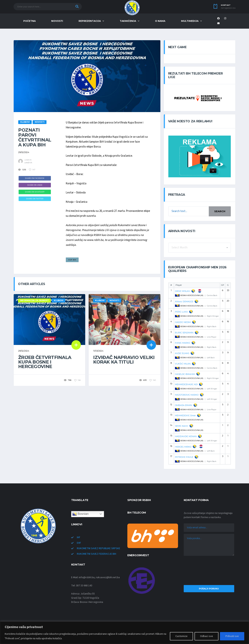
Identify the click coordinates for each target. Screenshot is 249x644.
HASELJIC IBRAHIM (185, 374)
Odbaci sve (206, 636)
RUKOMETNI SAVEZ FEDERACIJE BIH (97, 554)
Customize (181, 636)
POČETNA (30, 21)
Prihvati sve (232, 636)
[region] (124, 633)
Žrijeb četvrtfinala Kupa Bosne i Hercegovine (45, 362)
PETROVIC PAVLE (184, 457)
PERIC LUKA (181, 312)
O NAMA (160, 21)
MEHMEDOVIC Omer (185, 415)
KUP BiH (72, 260)
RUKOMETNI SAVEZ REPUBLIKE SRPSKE (98, 548)
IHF (79, 537)
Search (220, 211)
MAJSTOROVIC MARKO (187, 395)
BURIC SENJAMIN (184, 333)
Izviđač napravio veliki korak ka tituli (124, 360)
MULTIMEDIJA (190, 21)
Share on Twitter (35, 199)
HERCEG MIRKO (183, 447)
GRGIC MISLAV (182, 291)
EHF (79, 543)
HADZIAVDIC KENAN (186, 436)
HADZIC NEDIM (183, 322)
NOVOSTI (57, 21)
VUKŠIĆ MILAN (183, 364)
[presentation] (209, 571)
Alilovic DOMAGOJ (184, 302)
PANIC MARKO (183, 343)
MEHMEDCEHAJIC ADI (186, 384)
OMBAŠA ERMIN (184, 405)
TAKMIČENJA (128, 21)
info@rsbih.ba (228, 8)
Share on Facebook (35, 178)
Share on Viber (35, 185)
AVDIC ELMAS (182, 353)
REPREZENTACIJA (90, 21)
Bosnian (80, 514)
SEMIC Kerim (182, 426)
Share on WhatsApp (35, 192)
